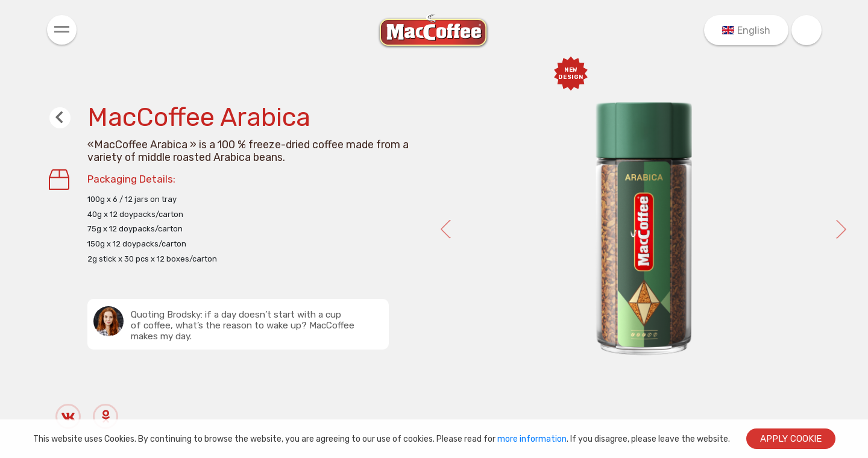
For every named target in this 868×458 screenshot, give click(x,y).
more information (532, 439)
